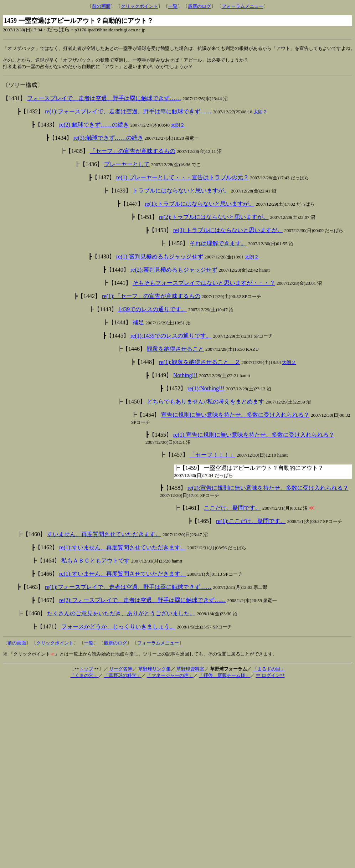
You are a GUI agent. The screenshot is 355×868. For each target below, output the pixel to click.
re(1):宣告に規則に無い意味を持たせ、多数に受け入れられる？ (254, 437)
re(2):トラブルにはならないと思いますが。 (214, 219)
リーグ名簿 (121, 671)
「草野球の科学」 (123, 677)
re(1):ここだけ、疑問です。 (251, 523)
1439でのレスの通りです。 (153, 311)
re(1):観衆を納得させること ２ (200, 364)
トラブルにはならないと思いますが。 (181, 193)
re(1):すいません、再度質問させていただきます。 (123, 549)
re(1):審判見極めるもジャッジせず (160, 259)
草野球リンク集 (155, 671)
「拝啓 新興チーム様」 (224, 677)
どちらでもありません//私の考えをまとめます (205, 404)
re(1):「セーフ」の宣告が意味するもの (151, 298)
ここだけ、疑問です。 (232, 510)
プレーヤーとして (127, 166)
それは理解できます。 (218, 245)
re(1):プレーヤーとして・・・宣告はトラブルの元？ (182, 179)
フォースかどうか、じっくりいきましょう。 (118, 629)
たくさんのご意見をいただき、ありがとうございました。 (121, 615)
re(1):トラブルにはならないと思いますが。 (200, 206)
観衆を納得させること (175, 351)
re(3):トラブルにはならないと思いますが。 (228, 232)
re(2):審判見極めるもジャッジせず (174, 272)
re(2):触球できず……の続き (94, 127)
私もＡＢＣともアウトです (96, 563)
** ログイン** (270, 677)
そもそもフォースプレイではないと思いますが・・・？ (204, 285)
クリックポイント (139, 6)
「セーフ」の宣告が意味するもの (133, 153)
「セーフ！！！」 (212, 457)
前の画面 (101, 6)
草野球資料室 (190, 671)
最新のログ (199, 6)
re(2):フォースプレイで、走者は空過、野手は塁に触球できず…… (143, 602)
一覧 (173, 6)
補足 (138, 325)
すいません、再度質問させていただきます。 (104, 536)
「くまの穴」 (84, 677)
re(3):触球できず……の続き (108, 140)
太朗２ (260, 114)
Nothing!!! (185, 377)
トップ (86, 671)
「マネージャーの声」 (170, 677)
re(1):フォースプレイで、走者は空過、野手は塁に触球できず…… (128, 114)
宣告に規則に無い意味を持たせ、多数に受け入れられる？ (235, 417)
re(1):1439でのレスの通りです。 (171, 338)
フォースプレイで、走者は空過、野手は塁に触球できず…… (104, 100)
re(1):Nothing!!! (206, 391)
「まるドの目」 (269, 671)
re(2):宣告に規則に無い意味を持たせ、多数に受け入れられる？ (268, 490)
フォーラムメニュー (243, 6)
